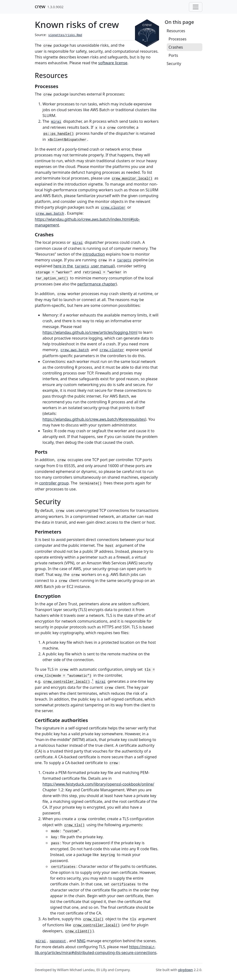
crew (40, 6)
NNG (81, 941)
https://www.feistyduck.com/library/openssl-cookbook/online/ (98, 784)
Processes (178, 39)
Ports (173, 55)
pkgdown (185, 970)
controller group (54, 483)
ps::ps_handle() (59, 134)
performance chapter (96, 284)
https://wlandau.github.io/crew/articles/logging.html (90, 332)
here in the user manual (84, 266)
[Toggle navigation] (196, 7)
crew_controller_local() (67, 682)
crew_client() (79, 931)
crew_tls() (74, 825)
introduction (94, 254)
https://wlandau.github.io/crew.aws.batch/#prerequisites (94, 419)
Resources (176, 31)
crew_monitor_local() (132, 179)
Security (174, 64)
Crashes (176, 47)
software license (113, 63)
